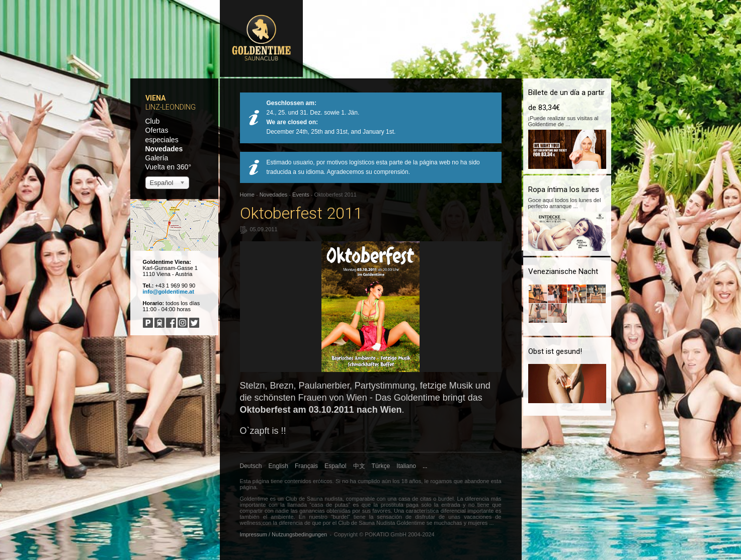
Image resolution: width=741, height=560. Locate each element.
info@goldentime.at (169, 292)
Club (153, 121)
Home (247, 195)
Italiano (406, 466)
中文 (359, 466)
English (278, 466)
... (425, 466)
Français (306, 466)
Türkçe (381, 466)
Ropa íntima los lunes (564, 190)
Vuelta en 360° (169, 167)
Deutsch (251, 466)
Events (301, 195)
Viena (155, 98)
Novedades (164, 149)
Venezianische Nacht (563, 271)
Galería (157, 158)
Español (335, 466)
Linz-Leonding (171, 107)
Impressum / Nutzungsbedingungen (284, 534)
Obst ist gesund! (555, 351)
